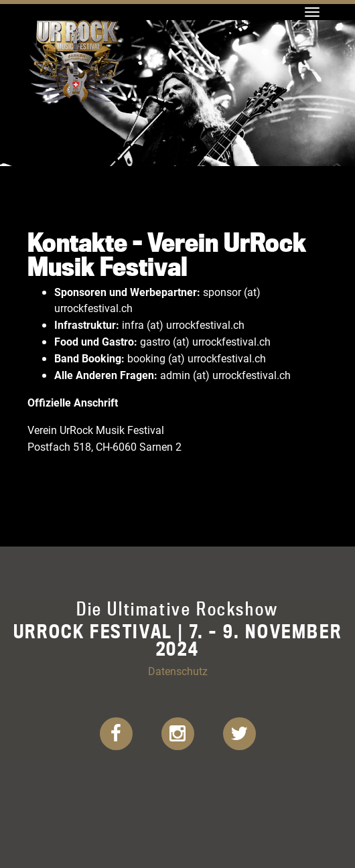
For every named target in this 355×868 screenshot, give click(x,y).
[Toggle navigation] (312, 12)
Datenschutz (178, 671)
